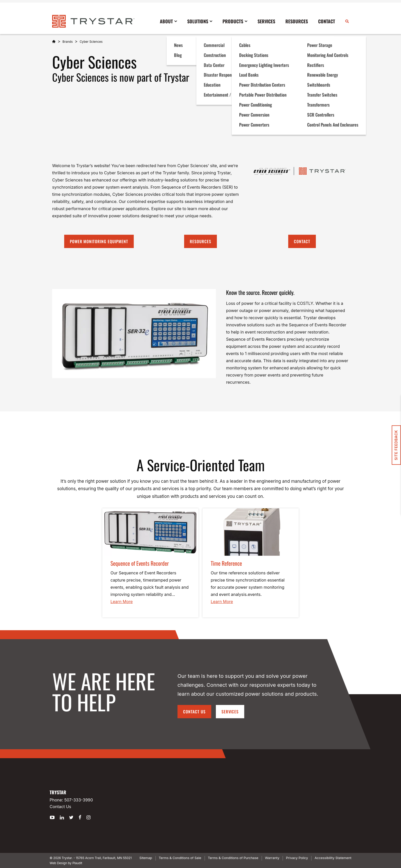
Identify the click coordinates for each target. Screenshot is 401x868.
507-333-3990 (79, 800)
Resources (201, 241)
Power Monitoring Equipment (99, 241)
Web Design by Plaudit (66, 863)
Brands (68, 42)
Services (230, 712)
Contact (302, 241)
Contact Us (194, 712)
